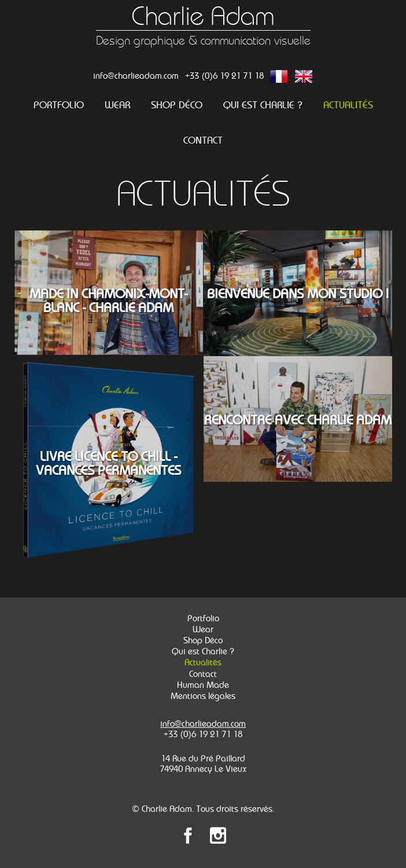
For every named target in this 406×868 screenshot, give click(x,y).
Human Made (203, 685)
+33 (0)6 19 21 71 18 (224, 76)
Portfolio (59, 105)
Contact (203, 140)
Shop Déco (177, 105)
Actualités (348, 105)
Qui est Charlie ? (263, 105)
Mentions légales (203, 696)
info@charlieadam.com (136, 76)
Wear (117, 105)
